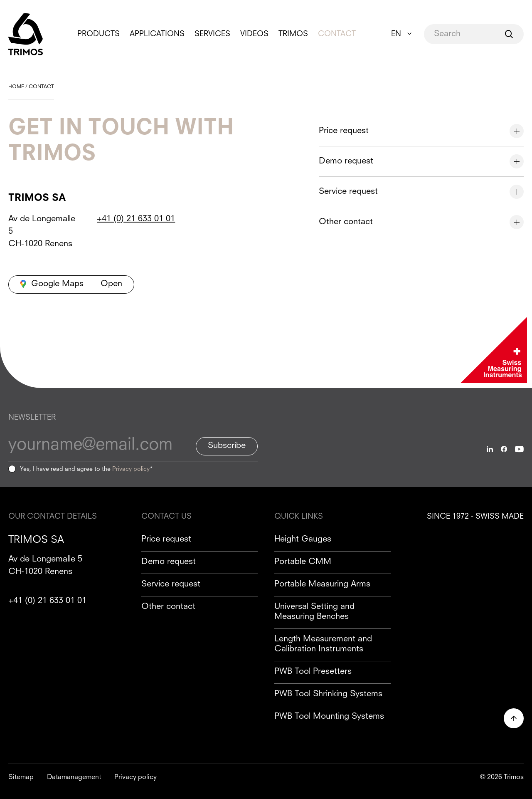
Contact (337, 34)
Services (212, 34)
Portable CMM (303, 562)
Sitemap (21, 777)
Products (99, 34)
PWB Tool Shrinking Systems (328, 694)
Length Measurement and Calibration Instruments (323, 644)
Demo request (169, 562)
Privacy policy (131, 469)
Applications (157, 34)
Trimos (293, 34)
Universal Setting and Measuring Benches (314, 612)
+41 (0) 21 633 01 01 (136, 219)
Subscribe (227, 446)
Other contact (168, 607)
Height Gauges (303, 539)
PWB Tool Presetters (313, 672)
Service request (171, 584)
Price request (166, 539)
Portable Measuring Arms (322, 584)
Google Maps (57, 284)
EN (396, 34)
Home (16, 87)
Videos (254, 34)
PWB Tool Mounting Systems (329, 717)
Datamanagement (74, 777)
